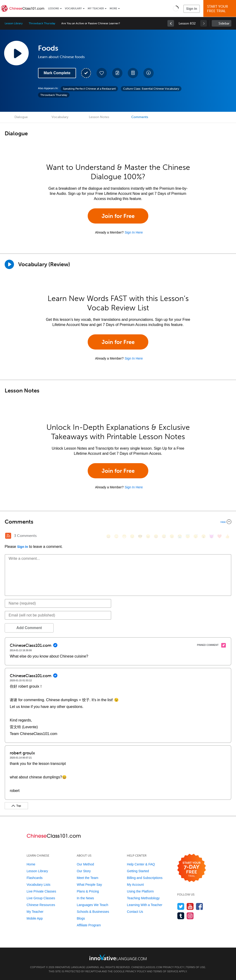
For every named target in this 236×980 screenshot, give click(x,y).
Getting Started (138, 871)
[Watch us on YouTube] (190, 906)
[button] (176, 8)
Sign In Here (134, 232)
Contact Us (135, 912)
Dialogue (21, 117)
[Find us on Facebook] (200, 906)
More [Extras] (113, 9)
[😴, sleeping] (196, 536)
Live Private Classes (41, 891)
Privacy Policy (173, 967)
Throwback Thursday (42, 23)
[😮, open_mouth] (204, 536)
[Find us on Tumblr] (181, 916)
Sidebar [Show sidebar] (224, 23)
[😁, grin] (124, 536)
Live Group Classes (41, 898)
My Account (135, 885)
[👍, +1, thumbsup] (227, 536)
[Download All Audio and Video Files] (149, 73)
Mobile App (35, 918)
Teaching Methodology (143, 898)
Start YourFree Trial (220, 9)
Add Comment (29, 628)
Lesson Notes (99, 117)
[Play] (9, 264)
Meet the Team (87, 878)
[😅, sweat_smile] (164, 536)
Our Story (84, 871)
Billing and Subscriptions (145, 878)
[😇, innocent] (188, 536)
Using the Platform (140, 891)
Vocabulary (73, 9)
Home (31, 864)
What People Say (89, 885)
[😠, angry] (148, 536)
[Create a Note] (117, 73)
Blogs (81, 918)
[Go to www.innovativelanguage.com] (118, 957)
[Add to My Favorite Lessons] (102, 73)
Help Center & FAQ (141, 864)
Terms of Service (166, 971)
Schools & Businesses (93, 912)
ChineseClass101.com (147, 967)
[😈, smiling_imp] (212, 536)
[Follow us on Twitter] (181, 906)
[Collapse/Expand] (118, 522)
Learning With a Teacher (145, 905)
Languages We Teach (92, 905)
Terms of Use (196, 967)
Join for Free (118, 216)
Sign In (192, 9)
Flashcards (35, 878)
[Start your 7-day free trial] (192, 868)
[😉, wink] (172, 536)
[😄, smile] (108, 536)
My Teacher (96, 9)
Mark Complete (57, 73)
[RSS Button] (8, 536)
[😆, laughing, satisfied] (156, 536)
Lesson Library (14, 23)
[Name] (58, 603)
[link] (171, 23)
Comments (140, 117)
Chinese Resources (41, 905)
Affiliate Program (89, 925)
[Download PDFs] (133, 73)
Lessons (54, 9)
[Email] (58, 615)
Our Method (85, 864)
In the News (85, 898)
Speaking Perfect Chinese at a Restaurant (89, 89)
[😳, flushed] (116, 536)
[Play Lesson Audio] (16, 53)
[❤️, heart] (219, 536)
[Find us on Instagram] (190, 916)
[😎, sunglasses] (140, 536)
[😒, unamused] (132, 536)
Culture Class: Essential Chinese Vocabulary (151, 89)
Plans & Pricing (88, 891)
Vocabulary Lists (38, 885)
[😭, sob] (180, 536)
